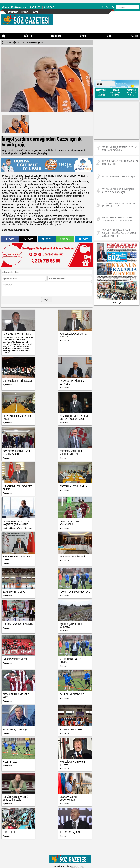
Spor (109, 36)
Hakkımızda (13, 12)
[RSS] (113, 7)
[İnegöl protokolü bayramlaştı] (117, 177)
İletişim (24, 12)
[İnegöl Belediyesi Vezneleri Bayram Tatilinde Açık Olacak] (117, 219)
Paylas (10, 239)
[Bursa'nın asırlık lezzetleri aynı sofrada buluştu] (117, 205)
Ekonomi (56, 36)
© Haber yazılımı (70, 867)
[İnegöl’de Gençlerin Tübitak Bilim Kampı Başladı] (117, 163)
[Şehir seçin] (105, 84)
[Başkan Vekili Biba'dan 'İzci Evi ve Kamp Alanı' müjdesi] (117, 148)
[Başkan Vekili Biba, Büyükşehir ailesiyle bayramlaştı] (117, 191)
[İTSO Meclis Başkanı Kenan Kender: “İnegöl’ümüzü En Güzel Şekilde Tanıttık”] (117, 233)
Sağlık (135, 36)
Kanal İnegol (22, 230)
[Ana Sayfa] (4, 36)
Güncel (28, 36)
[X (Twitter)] (107, 7)
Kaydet (47, 299)
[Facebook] (102, 7)
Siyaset (84, 36)
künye (35, 12)
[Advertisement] (117, 120)
